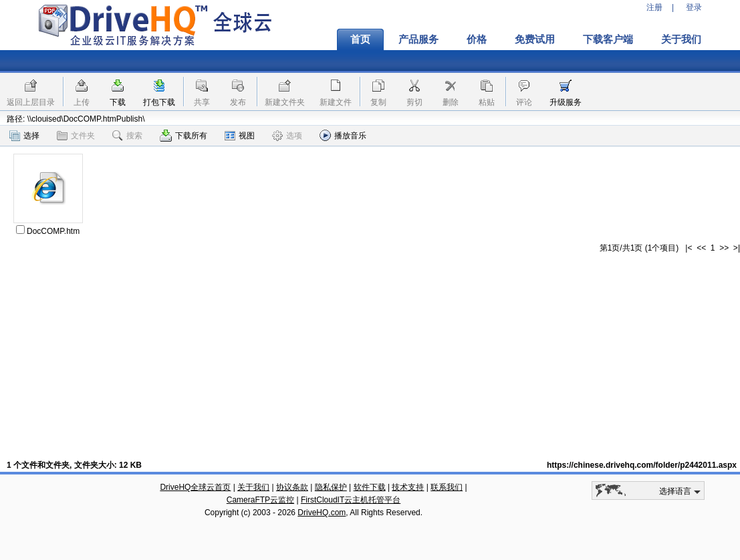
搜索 (127, 136)
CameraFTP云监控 (260, 500)
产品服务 (418, 39)
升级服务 (566, 102)
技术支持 (408, 487)
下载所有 (183, 136)
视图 (240, 136)
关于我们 (681, 39)
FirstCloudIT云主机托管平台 (351, 500)
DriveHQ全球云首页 (195, 487)
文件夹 (76, 136)
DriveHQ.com (322, 513)
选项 (287, 136)
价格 (477, 39)
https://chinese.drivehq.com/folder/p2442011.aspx (642, 465)
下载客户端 (608, 39)
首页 (360, 39)
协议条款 (292, 487)
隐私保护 (331, 487)
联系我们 (447, 487)
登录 (694, 7)
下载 (118, 102)
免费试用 (535, 39)
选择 (24, 136)
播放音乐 (343, 135)
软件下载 (370, 487)
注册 (654, 7)
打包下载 (159, 102)
